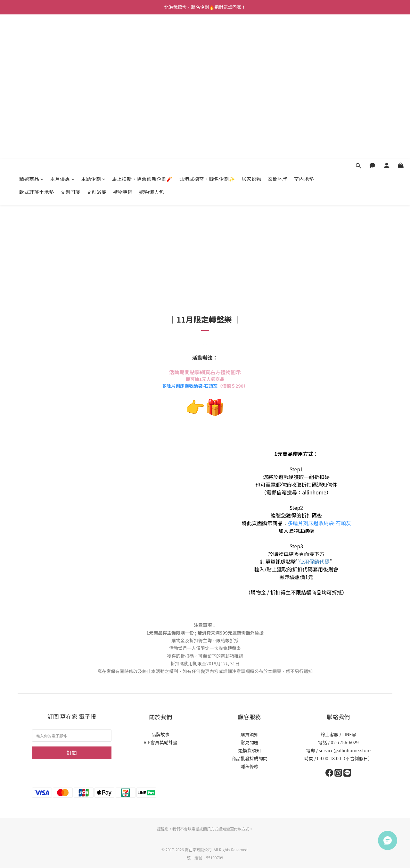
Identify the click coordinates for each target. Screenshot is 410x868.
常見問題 (250, 742)
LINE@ (349, 734)
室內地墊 (304, 34)
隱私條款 (250, 766)
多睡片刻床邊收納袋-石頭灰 (190, 386)
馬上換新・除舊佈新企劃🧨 (143, 34)
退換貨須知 (250, 750)
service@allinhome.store (345, 750)
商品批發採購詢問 (250, 758)
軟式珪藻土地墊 (37, 48)
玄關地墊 (278, 34)
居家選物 (251, 34)
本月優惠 (63, 34)
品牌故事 (160, 734)
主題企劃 (93, 34)
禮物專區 (123, 48)
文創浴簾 (97, 48)
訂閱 (72, 753)
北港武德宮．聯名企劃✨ (207, 34)
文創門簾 (70, 48)
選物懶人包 (152, 48)
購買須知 (250, 734)
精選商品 (32, 34)
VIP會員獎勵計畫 (161, 742)
